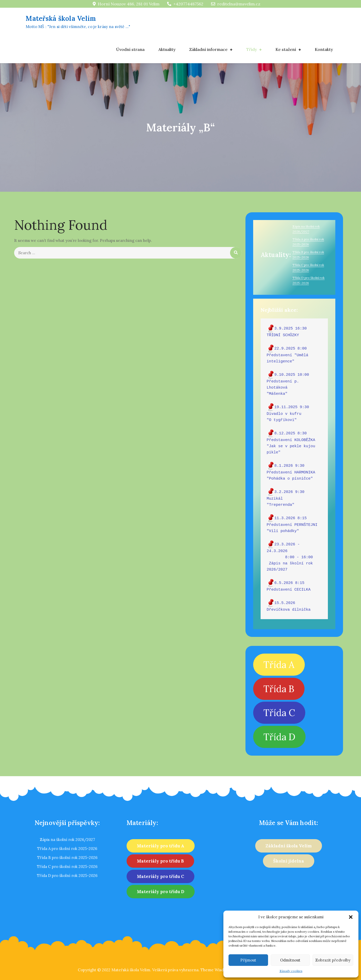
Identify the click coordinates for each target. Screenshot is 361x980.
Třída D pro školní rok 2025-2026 (67, 876)
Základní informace (208, 49)
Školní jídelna (289, 861)
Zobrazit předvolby (333, 960)
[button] (351, 917)
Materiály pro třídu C (160, 876)
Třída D (279, 737)
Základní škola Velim (289, 846)
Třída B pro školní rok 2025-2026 (67, 858)
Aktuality (167, 49)
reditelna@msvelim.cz (236, 4)
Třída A (279, 665)
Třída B (279, 689)
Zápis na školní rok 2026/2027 (67, 840)
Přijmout (248, 960)
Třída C (279, 713)
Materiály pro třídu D (161, 892)
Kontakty (324, 49)
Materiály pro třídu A (161, 846)
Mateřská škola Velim (81, 18)
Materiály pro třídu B (160, 861)
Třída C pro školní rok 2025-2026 (67, 867)
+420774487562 (185, 4)
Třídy (251, 49)
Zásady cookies (291, 971)
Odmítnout (290, 960)
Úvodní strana (130, 49)
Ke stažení (286, 49)
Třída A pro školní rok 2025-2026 (67, 849)
